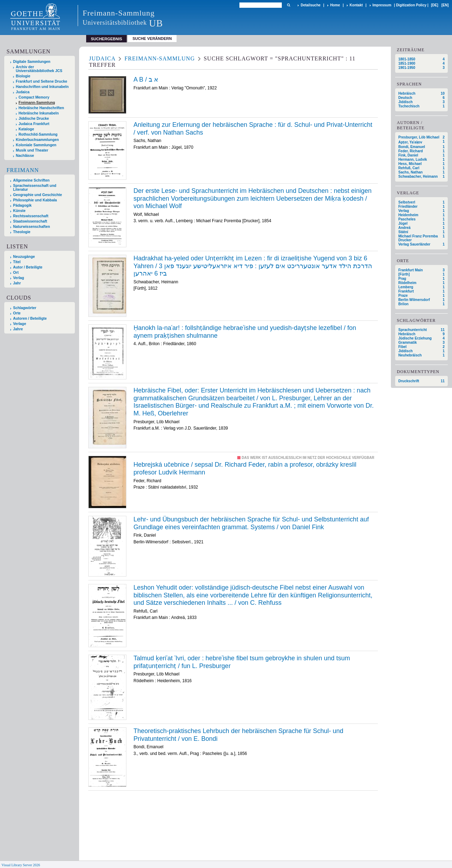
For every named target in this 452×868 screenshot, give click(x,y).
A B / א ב (146, 79)
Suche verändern (152, 39)
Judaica (23, 92)
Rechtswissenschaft (31, 216)
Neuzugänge (24, 257)
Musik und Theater (32, 150)
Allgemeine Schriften (31, 180)
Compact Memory (34, 97)
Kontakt (356, 5)
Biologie (23, 76)
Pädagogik (22, 205)
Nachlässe (25, 156)
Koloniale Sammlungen (36, 145)
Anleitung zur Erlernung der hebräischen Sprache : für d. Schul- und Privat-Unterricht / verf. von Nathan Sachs (253, 129)
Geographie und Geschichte (38, 195)
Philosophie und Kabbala (35, 200)
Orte (17, 313)
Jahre (18, 329)
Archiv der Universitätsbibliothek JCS (39, 69)
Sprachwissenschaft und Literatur (35, 188)
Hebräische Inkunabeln (39, 113)
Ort (16, 273)
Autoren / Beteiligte (30, 318)
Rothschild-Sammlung (38, 134)
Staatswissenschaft (30, 221)
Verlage (20, 324)
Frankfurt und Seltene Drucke (42, 81)
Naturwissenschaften (32, 227)
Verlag (19, 278)
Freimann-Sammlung (37, 103)
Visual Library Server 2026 (21, 865)
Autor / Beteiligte (28, 267)
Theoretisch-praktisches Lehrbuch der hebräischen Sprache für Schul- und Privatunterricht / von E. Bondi (238, 735)
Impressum (382, 5)
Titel (17, 262)
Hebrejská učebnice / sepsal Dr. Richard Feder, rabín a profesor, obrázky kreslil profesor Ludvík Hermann (245, 468)
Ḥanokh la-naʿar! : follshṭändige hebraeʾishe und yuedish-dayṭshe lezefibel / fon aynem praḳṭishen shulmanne (245, 332)
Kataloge (26, 129)
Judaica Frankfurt (34, 124)
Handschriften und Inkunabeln (42, 87)
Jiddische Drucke (34, 119)
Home (335, 5)
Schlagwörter (25, 308)
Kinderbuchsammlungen (37, 140)
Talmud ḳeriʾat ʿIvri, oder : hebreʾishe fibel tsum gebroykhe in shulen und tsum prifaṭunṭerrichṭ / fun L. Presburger (242, 662)
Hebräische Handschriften (41, 108)
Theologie (22, 232)
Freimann (23, 170)
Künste (19, 211)
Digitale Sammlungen (32, 62)
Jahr (17, 283)
